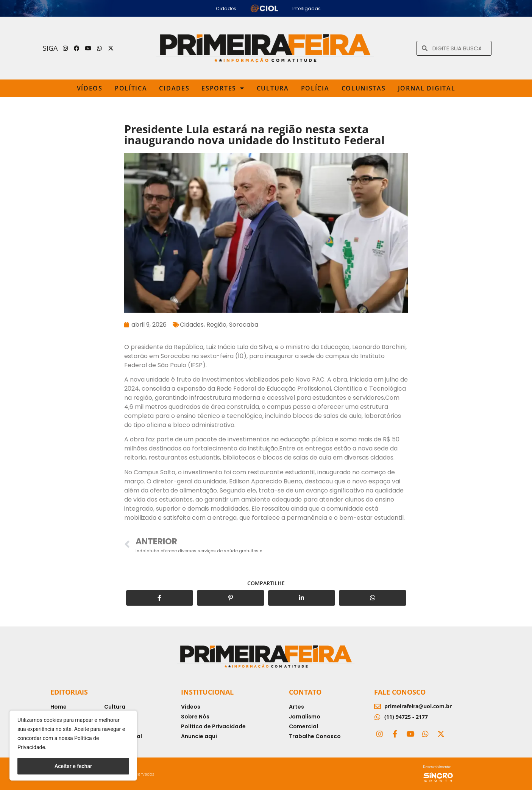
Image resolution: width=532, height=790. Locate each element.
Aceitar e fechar (73, 766)
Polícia (315, 88)
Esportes (223, 88)
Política (131, 88)
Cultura (273, 88)
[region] (73, 746)
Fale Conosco (400, 692)
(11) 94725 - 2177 (406, 717)
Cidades (174, 88)
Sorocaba (244, 325)
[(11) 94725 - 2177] (378, 717)
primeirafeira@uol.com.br (418, 706)
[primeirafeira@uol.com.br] (378, 706)
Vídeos (90, 88)
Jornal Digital (427, 88)
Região (216, 325)
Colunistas (364, 88)
